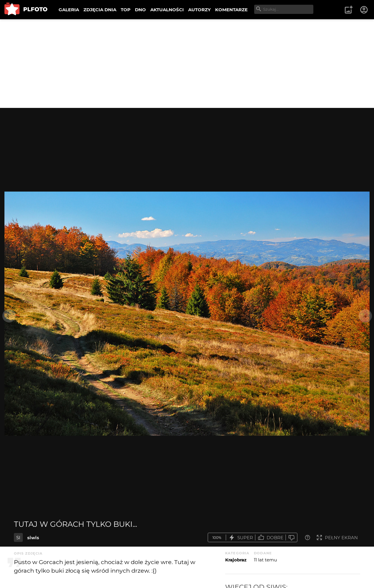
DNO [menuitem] (140, 10)
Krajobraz (236, 560)
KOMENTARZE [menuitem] (231, 10)
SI (18, 538)
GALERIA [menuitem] (69, 10)
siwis (33, 538)
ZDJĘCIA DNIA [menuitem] (100, 10)
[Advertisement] (187, 64)
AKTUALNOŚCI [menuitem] (167, 10)
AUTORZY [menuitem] (199, 10)
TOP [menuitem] (126, 10)
